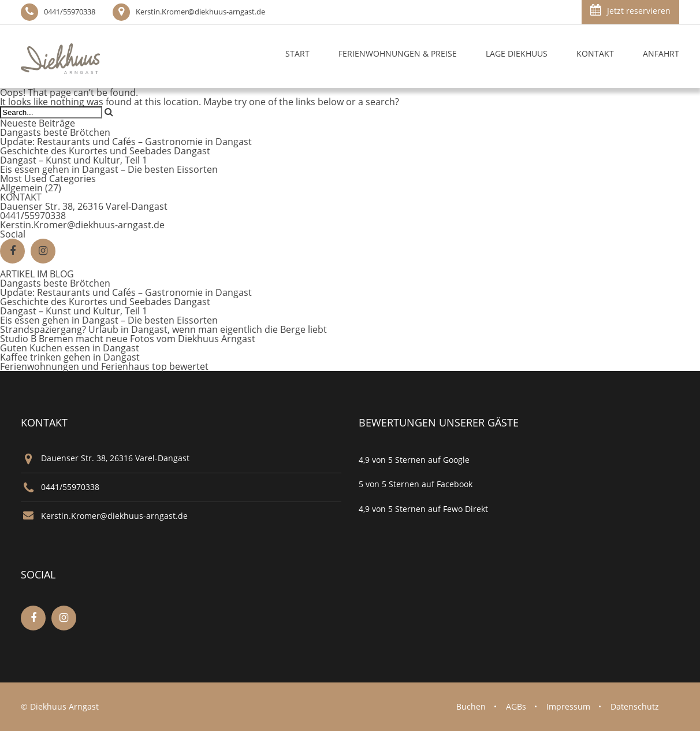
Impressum (568, 706)
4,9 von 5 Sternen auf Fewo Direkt (423, 509)
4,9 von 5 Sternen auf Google (414, 460)
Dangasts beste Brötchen (55, 132)
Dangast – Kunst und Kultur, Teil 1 (74, 160)
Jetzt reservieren (630, 10)
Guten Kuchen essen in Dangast (70, 348)
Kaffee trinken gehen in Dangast (70, 357)
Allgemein (21, 188)
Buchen (471, 706)
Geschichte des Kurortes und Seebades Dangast (105, 151)
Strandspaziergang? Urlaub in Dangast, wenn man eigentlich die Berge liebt (163, 329)
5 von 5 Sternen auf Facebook (416, 484)
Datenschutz (635, 706)
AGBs (516, 706)
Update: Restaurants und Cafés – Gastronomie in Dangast (126, 142)
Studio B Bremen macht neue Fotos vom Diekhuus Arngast (128, 339)
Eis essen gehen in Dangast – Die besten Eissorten (109, 169)
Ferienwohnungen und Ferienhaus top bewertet (104, 366)
